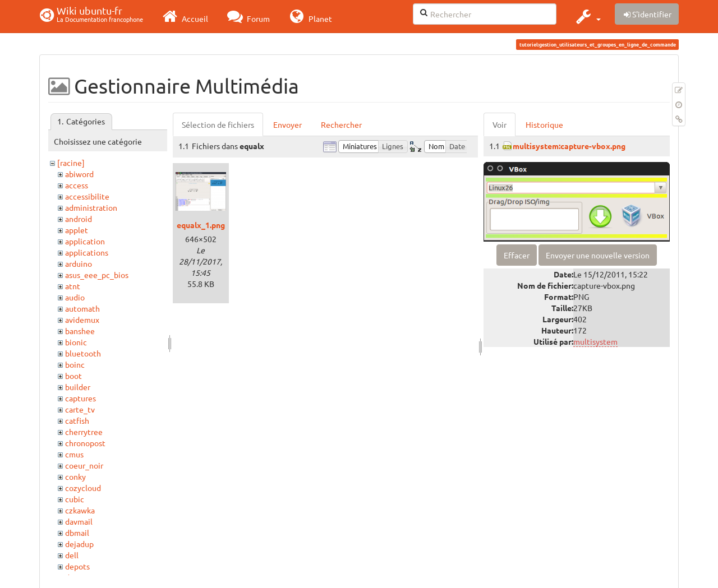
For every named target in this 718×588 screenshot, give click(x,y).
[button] (587, 16)
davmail (79, 521)
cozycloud (83, 488)
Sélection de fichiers (218, 124)
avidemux (82, 320)
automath (82, 308)
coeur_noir (84, 465)
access (77, 185)
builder (78, 387)
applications (87, 252)
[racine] (71, 163)
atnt (73, 286)
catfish (77, 420)
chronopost (85, 443)
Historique (544, 124)
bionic (76, 342)
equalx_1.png (201, 225)
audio (75, 297)
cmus (74, 454)
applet (77, 230)
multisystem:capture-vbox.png (569, 146)
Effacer (517, 255)
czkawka (80, 510)
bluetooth (83, 353)
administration (91, 207)
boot (73, 376)
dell (72, 555)
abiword (79, 174)
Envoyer (287, 124)
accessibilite (87, 196)
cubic (75, 499)
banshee (80, 331)
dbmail (77, 533)
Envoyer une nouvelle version (598, 255)
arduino (79, 263)
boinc (75, 364)
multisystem (595, 341)
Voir (500, 124)
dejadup (79, 544)
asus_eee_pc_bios (97, 275)
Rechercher (341, 124)
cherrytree (84, 432)
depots (77, 566)
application (85, 241)
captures (80, 398)
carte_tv (80, 409)
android (79, 219)
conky (75, 476)
